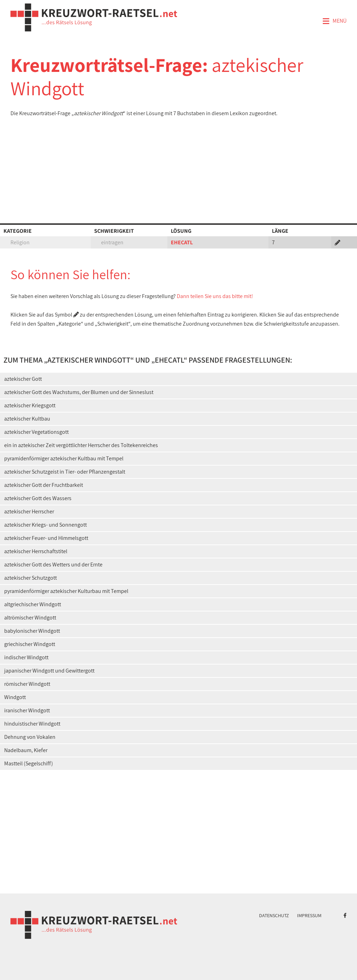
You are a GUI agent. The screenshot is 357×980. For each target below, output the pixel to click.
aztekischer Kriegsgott (30, 405)
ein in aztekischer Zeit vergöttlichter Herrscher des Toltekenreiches (81, 445)
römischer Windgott (27, 684)
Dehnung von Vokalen (30, 737)
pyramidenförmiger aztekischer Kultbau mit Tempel (64, 458)
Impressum (309, 915)
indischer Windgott (26, 657)
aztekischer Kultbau (27, 419)
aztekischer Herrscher (29, 511)
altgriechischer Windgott (33, 604)
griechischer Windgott (30, 644)
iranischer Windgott (27, 710)
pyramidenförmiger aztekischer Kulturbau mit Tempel (66, 591)
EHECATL (182, 242)
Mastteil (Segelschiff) (29, 763)
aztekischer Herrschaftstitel (36, 551)
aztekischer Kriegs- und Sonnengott (45, 525)
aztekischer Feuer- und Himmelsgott (46, 538)
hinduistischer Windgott (32, 724)
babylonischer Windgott (32, 631)
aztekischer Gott (23, 379)
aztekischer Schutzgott (31, 578)
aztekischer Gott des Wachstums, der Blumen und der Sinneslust (79, 392)
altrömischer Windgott (30, 618)
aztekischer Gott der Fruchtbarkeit (44, 485)
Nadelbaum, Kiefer (26, 750)
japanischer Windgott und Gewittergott (49, 671)
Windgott (15, 697)
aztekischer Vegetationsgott (36, 432)
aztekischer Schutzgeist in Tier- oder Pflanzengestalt (65, 472)
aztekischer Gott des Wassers (38, 498)
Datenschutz (274, 915)
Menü (334, 21)
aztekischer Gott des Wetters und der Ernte (53, 565)
